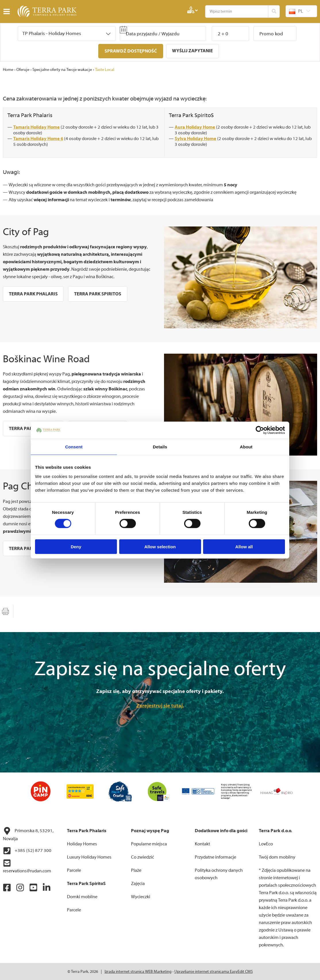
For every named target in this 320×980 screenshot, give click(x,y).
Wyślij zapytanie (192, 51)
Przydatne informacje (215, 857)
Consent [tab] (74, 447)
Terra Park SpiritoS (191, 115)
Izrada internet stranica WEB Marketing (138, 971)
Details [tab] (160, 447)
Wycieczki (141, 896)
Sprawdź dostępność (131, 51)
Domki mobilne (82, 896)
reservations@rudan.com (27, 866)
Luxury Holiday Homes (89, 857)
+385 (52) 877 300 (27, 851)
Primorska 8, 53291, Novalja (28, 834)
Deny (76, 546)
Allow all (244, 546)
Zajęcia (138, 883)
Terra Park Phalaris (30, 115)
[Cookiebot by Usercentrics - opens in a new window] (260, 430)
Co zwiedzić (142, 857)
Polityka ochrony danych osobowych (219, 874)
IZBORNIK (8, 11)
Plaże (136, 870)
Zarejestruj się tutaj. (160, 705)
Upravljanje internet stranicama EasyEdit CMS (214, 971)
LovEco (266, 844)
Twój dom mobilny (277, 857)
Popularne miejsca (149, 844)
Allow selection (160, 546)
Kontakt (202, 844)
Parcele (74, 870)
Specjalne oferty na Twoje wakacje (62, 69)
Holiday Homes (82, 844)
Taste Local (105, 69)
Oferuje (23, 69)
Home (8, 69)
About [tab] (246, 447)
